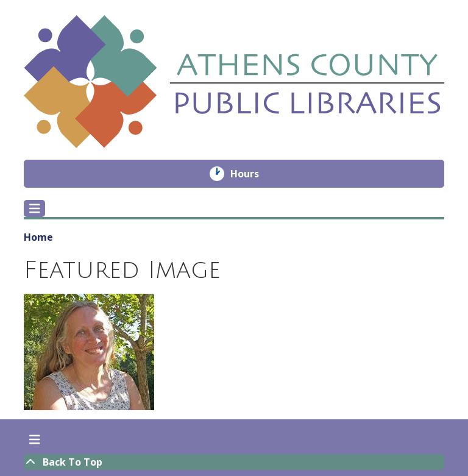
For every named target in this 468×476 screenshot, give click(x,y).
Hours (253, 174)
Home (38, 237)
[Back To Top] (234, 462)
